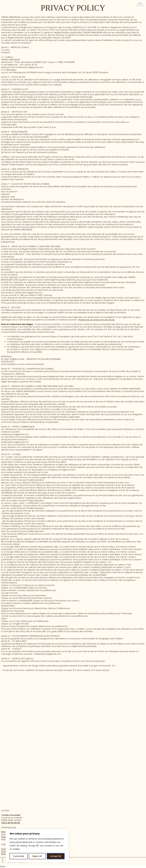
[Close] (140, 7)
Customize (19, 856)
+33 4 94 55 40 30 (10, 823)
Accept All (56, 856)
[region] (37, 846)
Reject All (37, 856)
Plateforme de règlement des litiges (96, 320)
